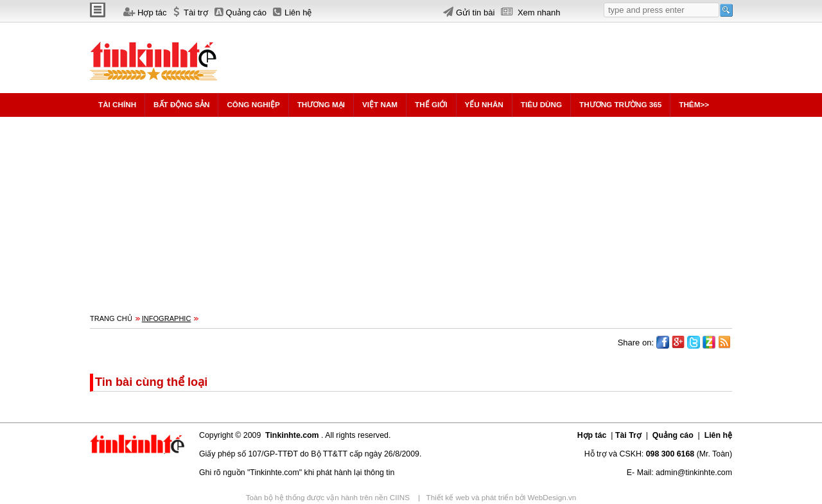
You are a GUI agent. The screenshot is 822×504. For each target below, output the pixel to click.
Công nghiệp (253, 104)
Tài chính (117, 104)
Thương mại (321, 104)
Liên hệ (717, 435)
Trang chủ (111, 318)
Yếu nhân (484, 104)
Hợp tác (593, 435)
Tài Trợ (629, 435)
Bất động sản (181, 104)
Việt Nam (380, 104)
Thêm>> (694, 104)
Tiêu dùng (541, 104)
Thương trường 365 (620, 104)
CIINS (401, 497)
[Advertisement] (471, 51)
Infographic (167, 318)
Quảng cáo (673, 435)
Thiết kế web (449, 497)
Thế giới (431, 104)
